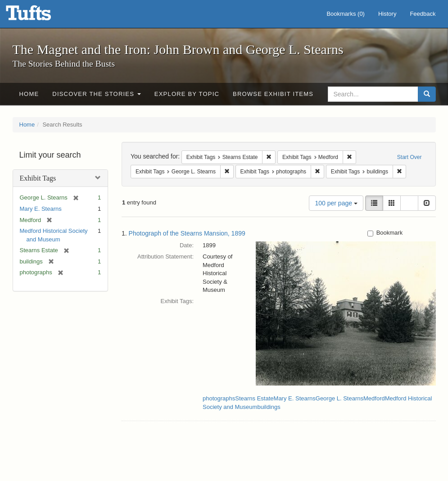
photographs (219, 398)
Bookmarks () (346, 14)
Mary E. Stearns (41, 209)
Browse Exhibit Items (273, 94)
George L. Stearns (339, 398)
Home (29, 94)
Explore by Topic (187, 94)
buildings (269, 407)
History (387, 14)
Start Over (410, 157)
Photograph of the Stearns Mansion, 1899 (187, 233)
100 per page (336, 203)
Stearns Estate (254, 398)
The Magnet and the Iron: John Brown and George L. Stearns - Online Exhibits (40, 16)
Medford (374, 398)
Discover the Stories (97, 94)
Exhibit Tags (38, 178)
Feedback (423, 14)
